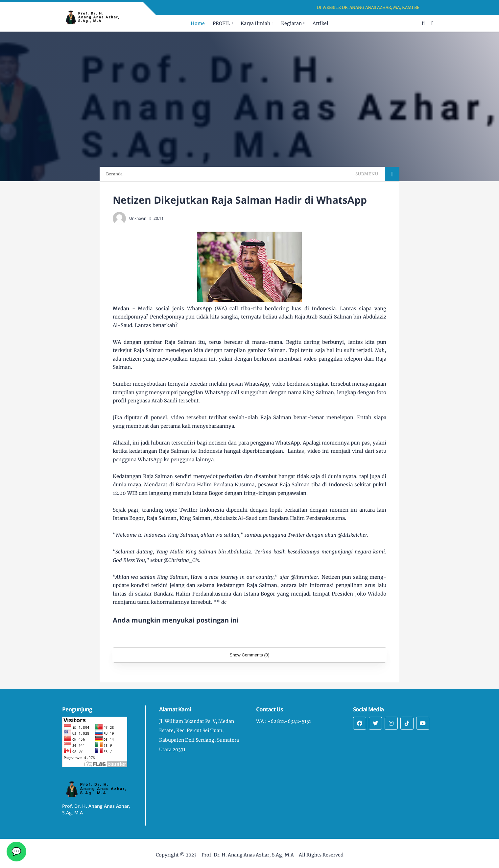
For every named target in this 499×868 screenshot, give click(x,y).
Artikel (321, 23)
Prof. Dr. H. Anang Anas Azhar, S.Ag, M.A (248, 855)
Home (198, 23)
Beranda (114, 174)
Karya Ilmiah (255, 23)
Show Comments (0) (249, 655)
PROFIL (221, 23)
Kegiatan (291, 23)
